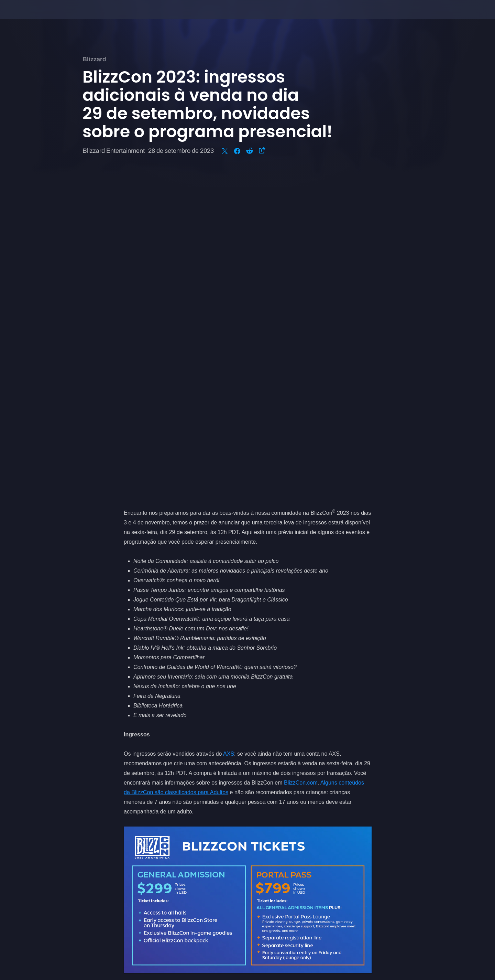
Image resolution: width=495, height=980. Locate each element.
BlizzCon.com (301, 459)
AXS (229, 430)
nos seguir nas (205, 731)
